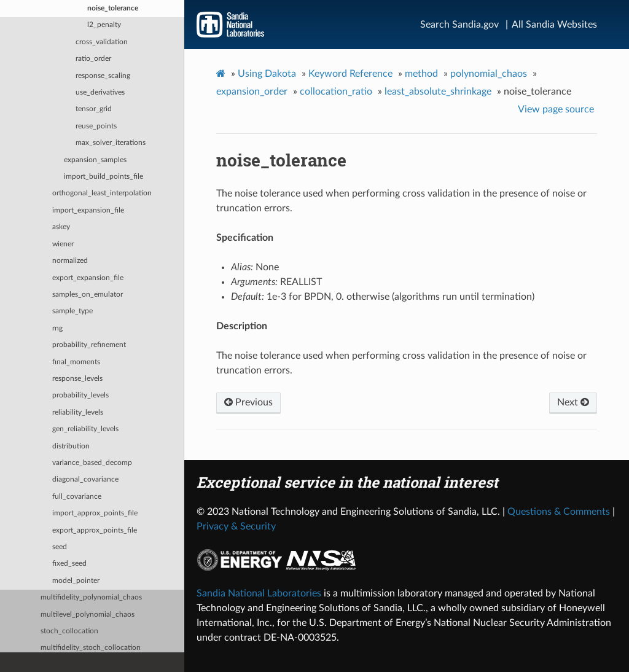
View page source (556, 109)
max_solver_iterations (111, 143)
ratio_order (93, 59)
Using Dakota (267, 74)
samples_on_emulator (88, 295)
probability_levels (80, 395)
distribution (71, 446)
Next (573, 402)
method (421, 74)
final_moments (76, 362)
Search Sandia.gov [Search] (459, 25)
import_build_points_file (104, 177)
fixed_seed (69, 564)
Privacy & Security (236, 526)
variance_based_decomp (92, 463)
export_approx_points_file (95, 530)
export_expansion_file (88, 278)
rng (57, 328)
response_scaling (103, 76)
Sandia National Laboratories (259, 593)
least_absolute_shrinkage (438, 92)
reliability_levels (78, 412)
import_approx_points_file (95, 513)
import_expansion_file (88, 210)
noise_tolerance (113, 8)
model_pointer (76, 581)
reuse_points (96, 126)
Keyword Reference (350, 74)
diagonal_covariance (85, 479)
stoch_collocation (69, 631)
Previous (248, 402)
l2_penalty (104, 25)
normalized (70, 261)
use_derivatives (100, 92)
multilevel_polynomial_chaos (88, 615)
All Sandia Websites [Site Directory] (554, 25)
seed (60, 547)
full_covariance (77, 497)
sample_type (72, 311)
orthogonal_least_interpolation (102, 193)
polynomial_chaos (489, 74)
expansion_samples (95, 160)
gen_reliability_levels (85, 429)
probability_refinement (89, 345)
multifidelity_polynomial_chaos (91, 597)
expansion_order (252, 92)
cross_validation (102, 42)
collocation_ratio (336, 92)
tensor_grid (94, 109)
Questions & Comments (559, 512)
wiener (63, 244)
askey (61, 227)
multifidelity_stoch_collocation (91, 648)
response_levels (77, 379)
